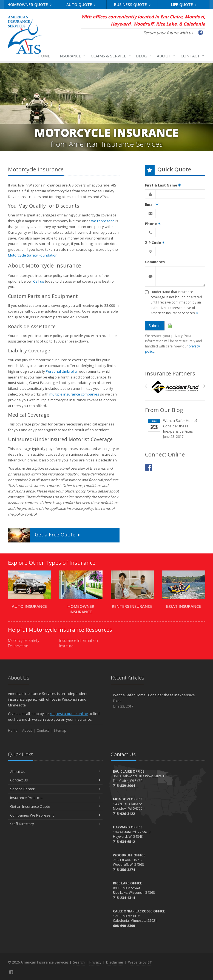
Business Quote (132, 5)
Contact (191, 56)
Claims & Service (110, 56)
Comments (155, 262)
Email (152, 204)
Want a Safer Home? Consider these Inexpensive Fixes (176, 429)
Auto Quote (81, 5)
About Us (55, 772)
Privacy (95, 962)
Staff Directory (55, 824)
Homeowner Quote (29, 5)
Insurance (71, 56)
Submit (155, 326)
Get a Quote (45, 535)
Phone (153, 224)
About (165, 56)
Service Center (55, 789)
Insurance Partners (170, 373)
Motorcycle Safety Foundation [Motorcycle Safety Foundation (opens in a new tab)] (33, 255)
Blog (143, 56)
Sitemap (60, 730)
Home (44, 56)
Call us (39, 281)
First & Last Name (163, 185)
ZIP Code (155, 243)
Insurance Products (55, 798)
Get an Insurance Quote (55, 806)
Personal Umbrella (61, 371)
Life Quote (184, 5)
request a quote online (69, 714)
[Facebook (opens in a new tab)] (201, 32)
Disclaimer (115, 962)
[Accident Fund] (175, 387)
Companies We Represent (55, 815)
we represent (103, 221)
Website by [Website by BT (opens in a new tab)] (140, 962)
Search (79, 962)
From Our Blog (164, 410)
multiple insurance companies (74, 394)
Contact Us (55, 780)
